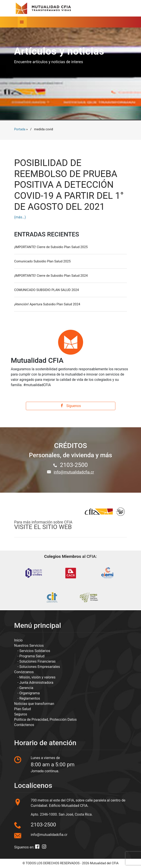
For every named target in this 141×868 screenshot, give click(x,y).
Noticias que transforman (34, 704)
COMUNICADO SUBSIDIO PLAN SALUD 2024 (47, 290)
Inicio (18, 640)
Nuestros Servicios (29, 646)
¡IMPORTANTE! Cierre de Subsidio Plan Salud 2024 (51, 276)
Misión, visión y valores (37, 677)
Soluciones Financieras (37, 661)
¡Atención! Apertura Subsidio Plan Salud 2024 (47, 304)
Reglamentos (30, 698)
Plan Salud (22, 709)
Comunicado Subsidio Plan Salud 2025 (42, 261)
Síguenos (70, 406)
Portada (20, 129)
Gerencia (26, 688)
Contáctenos (24, 725)
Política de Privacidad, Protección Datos (45, 720)
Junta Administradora (36, 683)
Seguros (21, 714)
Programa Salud (32, 656)
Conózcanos (24, 672)
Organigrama (29, 693)
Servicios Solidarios (35, 651)
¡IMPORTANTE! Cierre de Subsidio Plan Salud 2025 (51, 247)
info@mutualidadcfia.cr (74, 472)
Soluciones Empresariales (40, 667)
